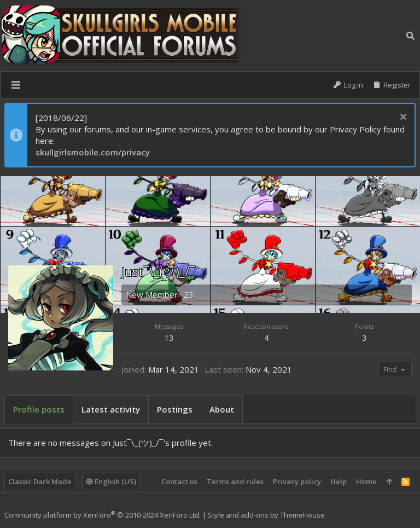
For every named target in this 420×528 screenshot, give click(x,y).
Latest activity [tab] (111, 409)
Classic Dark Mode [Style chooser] (40, 481)
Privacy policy (297, 481)
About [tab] (222, 409)
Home (366, 481)
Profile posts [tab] (39, 409)
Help (339, 481)
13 (169, 338)
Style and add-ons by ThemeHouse (266, 515)
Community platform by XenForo (103, 515)
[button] (16, 85)
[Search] (410, 36)
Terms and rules (235, 481)
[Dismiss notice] (402, 118)
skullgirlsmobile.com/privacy (93, 152)
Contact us (179, 481)
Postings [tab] (175, 409)
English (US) (111, 481)
